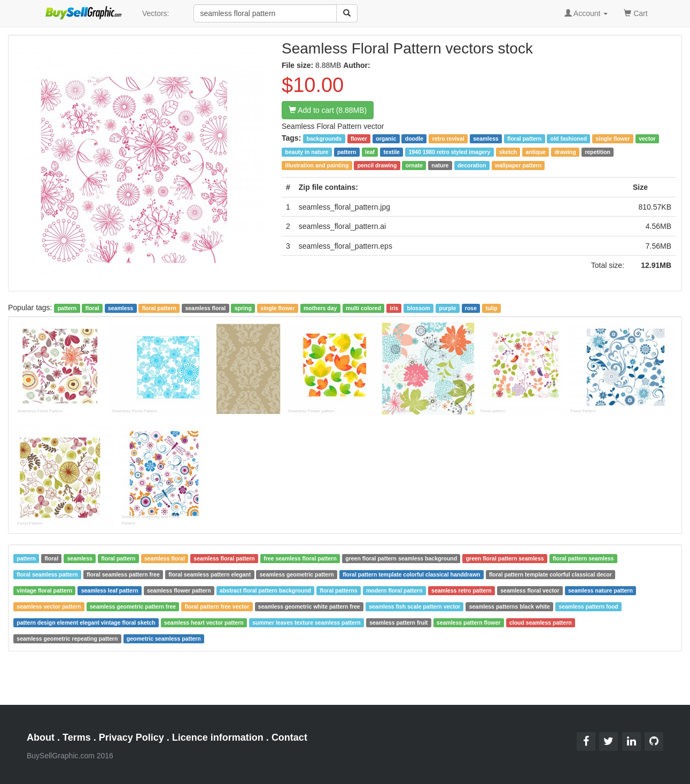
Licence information (218, 737)
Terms (77, 737)
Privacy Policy (131, 737)
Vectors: (156, 13)
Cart (635, 13)
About (41, 737)
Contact (289, 737)
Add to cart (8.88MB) (328, 110)
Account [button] (586, 13)
